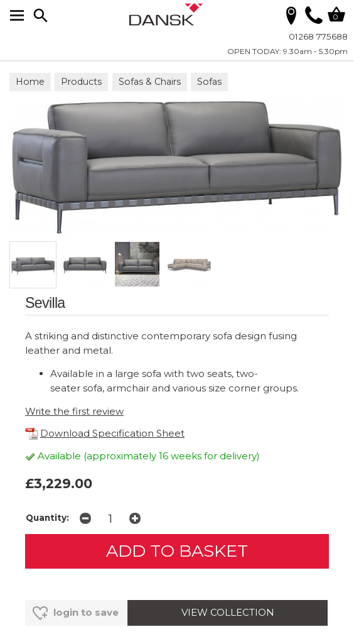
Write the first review (74, 411)
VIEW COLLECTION (228, 612)
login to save (76, 613)
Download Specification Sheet (105, 433)
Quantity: (47, 518)
